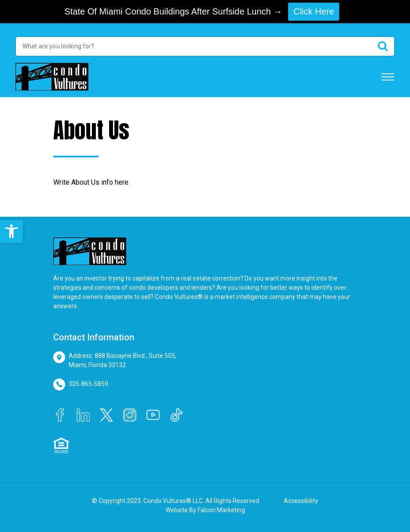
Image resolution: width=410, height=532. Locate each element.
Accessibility (301, 501)
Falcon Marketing (221, 510)
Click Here (314, 11)
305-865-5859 (88, 384)
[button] (11, 231)
